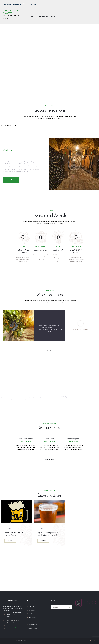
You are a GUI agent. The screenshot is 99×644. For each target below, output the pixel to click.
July (40, 529)
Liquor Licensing (34, 625)
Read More (10, 541)
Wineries (31, 607)
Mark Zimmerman (26, 439)
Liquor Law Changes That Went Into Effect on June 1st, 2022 (49, 534)
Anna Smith (49, 439)
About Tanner (33, 629)
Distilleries (32, 614)
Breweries (32, 611)
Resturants (32, 618)
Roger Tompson (73, 439)
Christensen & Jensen (9, 641)
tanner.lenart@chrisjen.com (16, 627)
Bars (30, 621)
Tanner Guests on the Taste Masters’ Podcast (14, 534)
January (8, 529)
